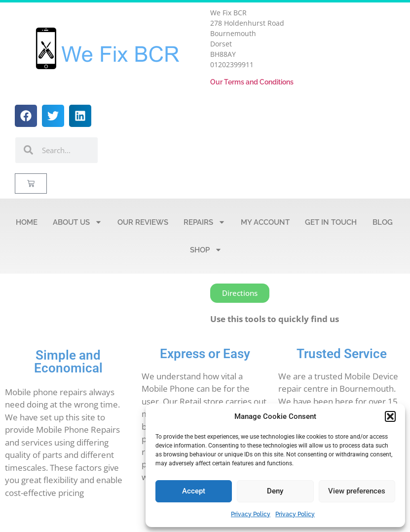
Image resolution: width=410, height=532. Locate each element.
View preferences (357, 491)
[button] (390, 416)
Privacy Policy (251, 514)
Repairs (205, 222)
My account (265, 222)
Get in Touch (331, 222)
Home (27, 222)
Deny (275, 491)
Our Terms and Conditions (252, 82)
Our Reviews (143, 222)
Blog (383, 222)
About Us (77, 222)
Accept (194, 491)
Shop (206, 250)
